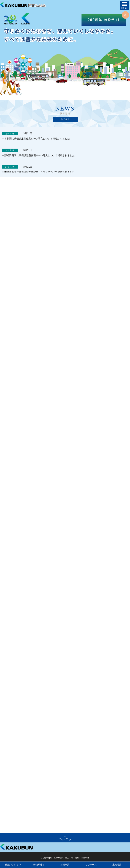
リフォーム (91, 865)
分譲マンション (13, 865)
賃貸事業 (65, 865)
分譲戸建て (39, 865)
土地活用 (117, 865)
